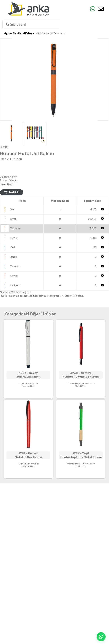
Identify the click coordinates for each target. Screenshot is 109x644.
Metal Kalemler (27, 34)
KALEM (12, 34)
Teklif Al (12, 192)
